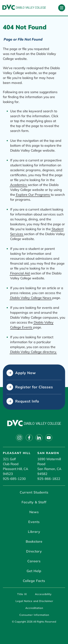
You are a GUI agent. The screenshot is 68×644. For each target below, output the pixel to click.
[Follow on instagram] (19, 438)
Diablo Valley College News (31, 298)
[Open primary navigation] (62, 8)
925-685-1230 (14, 479)
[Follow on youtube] (49, 438)
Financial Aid (20, 273)
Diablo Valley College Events (32, 325)
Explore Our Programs (33, 195)
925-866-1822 (49, 479)
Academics (18, 185)
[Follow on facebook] (29, 438)
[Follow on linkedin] (39, 438)
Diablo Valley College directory (33, 352)
